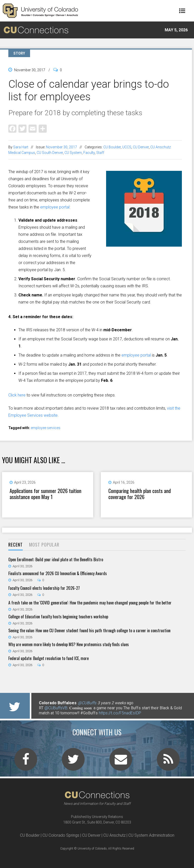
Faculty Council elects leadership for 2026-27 (44, 588)
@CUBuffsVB (56, 708)
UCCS (127, 147)
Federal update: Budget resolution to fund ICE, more (48, 658)
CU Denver (141, 147)
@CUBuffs (87, 703)
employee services (46, 428)
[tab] (16, 545)
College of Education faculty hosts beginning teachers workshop (58, 617)
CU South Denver (50, 153)
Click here (17, 395)
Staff (100, 153)
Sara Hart (21, 147)
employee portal (55, 207)
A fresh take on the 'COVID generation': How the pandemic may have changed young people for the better (90, 603)
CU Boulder (112, 147)
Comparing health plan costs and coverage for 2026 (140, 494)
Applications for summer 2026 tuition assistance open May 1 (45, 494)
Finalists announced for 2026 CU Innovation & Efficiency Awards (58, 573)
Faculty (89, 153)
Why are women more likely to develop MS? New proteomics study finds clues (69, 644)
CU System (73, 153)
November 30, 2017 (62, 147)
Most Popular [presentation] (44, 545)
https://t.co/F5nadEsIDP (120, 713)
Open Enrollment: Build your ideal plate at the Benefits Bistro (56, 559)
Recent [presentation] (16, 545)
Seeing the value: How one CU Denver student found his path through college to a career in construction (89, 630)
